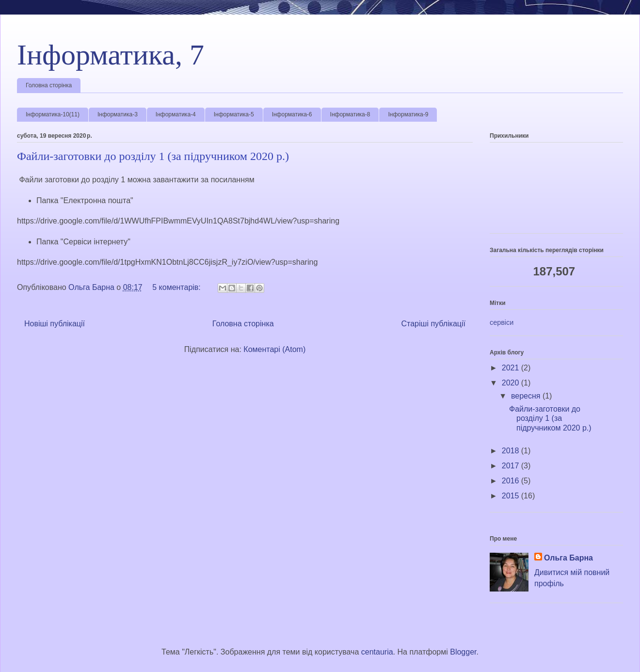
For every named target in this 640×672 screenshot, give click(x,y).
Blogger (463, 652)
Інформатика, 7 (111, 55)
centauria (377, 652)
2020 (512, 383)
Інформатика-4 (176, 114)
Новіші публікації (55, 324)
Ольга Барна (568, 558)
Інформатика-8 (350, 114)
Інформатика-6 (292, 114)
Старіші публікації (433, 324)
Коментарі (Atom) (274, 349)
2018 (512, 451)
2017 (512, 466)
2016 (512, 481)
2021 (512, 368)
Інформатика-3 (118, 114)
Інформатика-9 (408, 114)
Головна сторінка (49, 85)
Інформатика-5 (234, 114)
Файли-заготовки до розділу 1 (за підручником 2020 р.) (153, 156)
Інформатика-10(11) (53, 114)
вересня (527, 396)
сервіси (502, 322)
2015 (512, 496)
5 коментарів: (177, 287)
